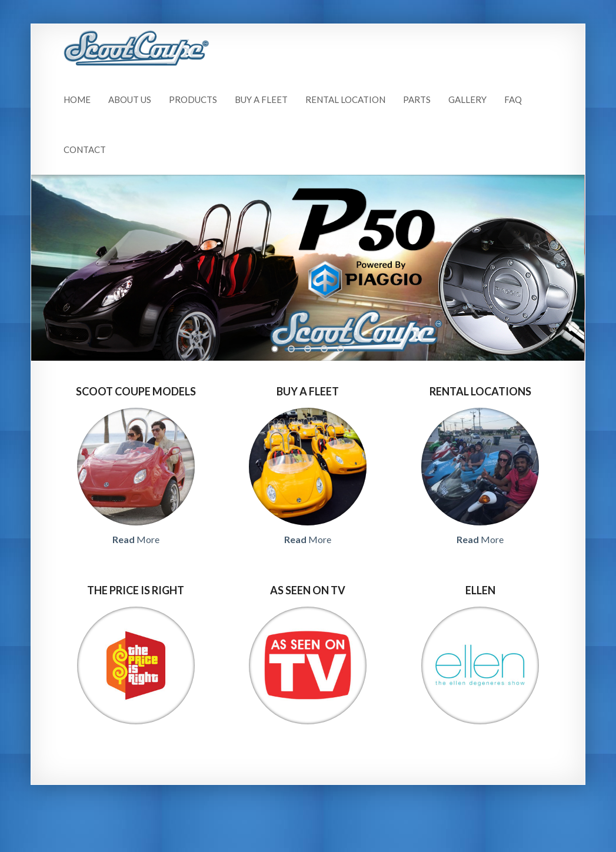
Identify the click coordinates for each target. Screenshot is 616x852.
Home (77, 99)
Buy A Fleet (261, 99)
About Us (130, 99)
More (136, 539)
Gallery (467, 99)
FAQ (513, 99)
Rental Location (345, 99)
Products (193, 99)
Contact (85, 149)
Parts (417, 99)
